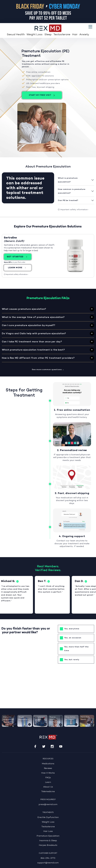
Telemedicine (48, 792)
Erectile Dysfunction (48, 817)
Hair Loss (48, 831)
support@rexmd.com (48, 863)
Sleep (48, 35)
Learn (48, 782)
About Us (48, 787)
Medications (48, 764)
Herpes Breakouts (48, 845)
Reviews (48, 768)
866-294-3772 (48, 858)
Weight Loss (34, 35)
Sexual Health (16, 35)
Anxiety (84, 35)
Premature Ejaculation (48, 836)
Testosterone (62, 35)
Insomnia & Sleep (48, 841)
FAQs (48, 778)
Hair (75, 35)
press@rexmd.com (48, 804)
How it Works (48, 773)
